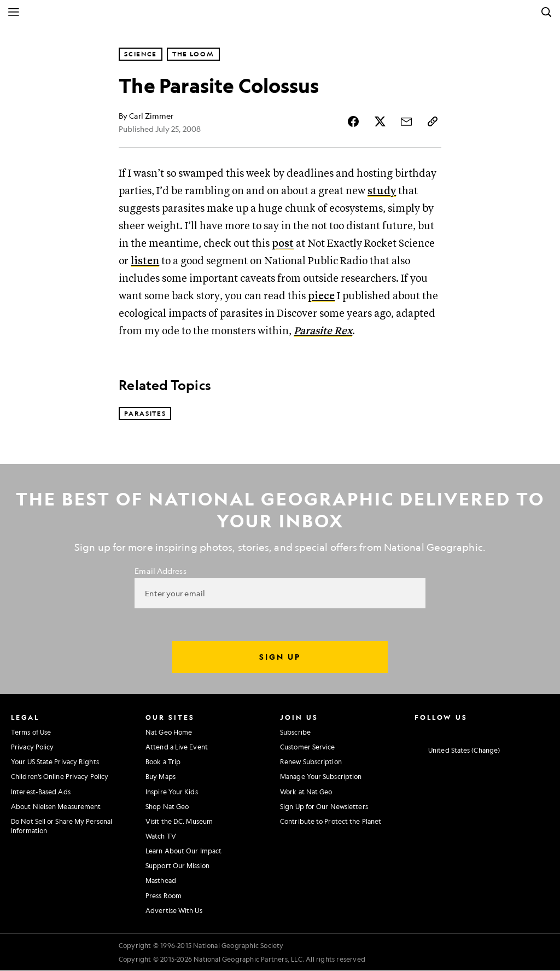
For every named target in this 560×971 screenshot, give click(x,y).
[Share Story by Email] (406, 121)
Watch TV (161, 836)
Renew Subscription (311, 763)
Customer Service (308, 748)
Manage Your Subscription (321, 777)
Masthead (161, 881)
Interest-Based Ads (41, 792)
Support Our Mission (177, 867)
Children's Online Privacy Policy (60, 777)
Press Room (164, 896)
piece (321, 297)
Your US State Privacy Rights (55, 763)
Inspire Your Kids (172, 792)
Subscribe (295, 732)
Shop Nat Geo (167, 807)
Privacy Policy (32, 748)
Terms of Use (31, 732)
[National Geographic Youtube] (479, 731)
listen (145, 262)
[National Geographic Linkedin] (500, 731)
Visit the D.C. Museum (179, 822)
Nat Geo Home (169, 732)
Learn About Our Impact (183, 852)
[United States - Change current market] (457, 751)
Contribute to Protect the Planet (331, 822)
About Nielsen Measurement (56, 807)
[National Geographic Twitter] (459, 731)
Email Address (160, 571)
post (283, 244)
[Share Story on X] (380, 121)
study (382, 192)
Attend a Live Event (177, 748)
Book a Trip (163, 763)
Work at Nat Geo (306, 792)
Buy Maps (161, 777)
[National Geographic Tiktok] (520, 731)
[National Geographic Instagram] (418, 731)
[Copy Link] (433, 121)
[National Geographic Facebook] (438, 731)
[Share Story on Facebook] (354, 121)
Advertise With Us (174, 911)
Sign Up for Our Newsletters (324, 807)
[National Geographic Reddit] (540, 731)
